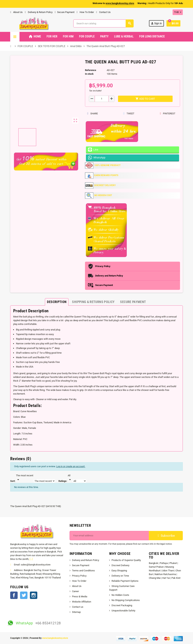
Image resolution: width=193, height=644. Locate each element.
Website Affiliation (82, 602)
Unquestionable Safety (123, 611)
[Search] (103, 23)
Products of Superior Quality (126, 560)
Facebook (14, 595)
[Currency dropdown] (178, 12)
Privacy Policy (79, 576)
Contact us (78, 607)
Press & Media (80, 596)
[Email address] (109, 536)
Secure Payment (65, 12)
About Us (16, 12)
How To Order (85, 12)
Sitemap (76, 612)
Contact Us (103, 12)
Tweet (129, 114)
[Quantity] (102, 99)
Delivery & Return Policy (39, 12)
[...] (31, 559)
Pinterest (168, 114)
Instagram (34, 595)
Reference (91, 70)
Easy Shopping (119, 571)
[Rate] (70, 478)
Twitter (24, 595)
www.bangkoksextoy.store (55, 638)
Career (75, 591)
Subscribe (166, 536)
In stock (89, 74)
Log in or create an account (71, 466)
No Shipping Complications (126, 600)
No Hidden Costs (120, 595)
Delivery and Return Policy (86, 560)
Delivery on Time (120, 576)
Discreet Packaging (122, 605)
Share (93, 114)
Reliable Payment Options (125, 581)
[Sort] (25, 478)
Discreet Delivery (120, 565)
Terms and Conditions (83, 571)
